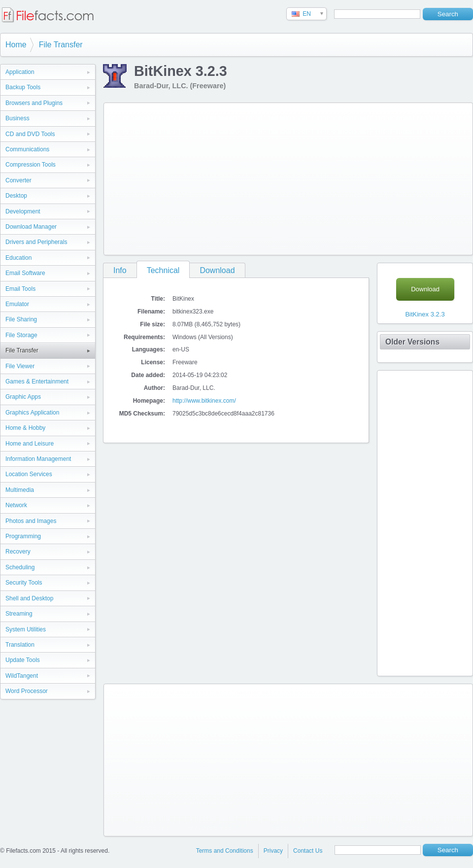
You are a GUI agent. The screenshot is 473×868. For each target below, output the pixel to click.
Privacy (273, 851)
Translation (20, 645)
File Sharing (21, 319)
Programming (23, 536)
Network (16, 505)
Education (18, 258)
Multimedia (20, 490)
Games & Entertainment (37, 382)
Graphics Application (32, 413)
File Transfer (61, 45)
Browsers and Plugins (34, 103)
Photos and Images (31, 521)
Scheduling (20, 567)
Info (120, 270)
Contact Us (308, 851)
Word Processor (27, 691)
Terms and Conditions (225, 851)
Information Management (38, 459)
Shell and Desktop (29, 598)
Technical (163, 270)
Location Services (29, 474)
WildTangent (22, 676)
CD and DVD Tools (30, 134)
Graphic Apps (23, 397)
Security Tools (24, 583)
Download (217, 270)
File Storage (21, 335)
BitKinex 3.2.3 (425, 314)
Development (23, 211)
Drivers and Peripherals (36, 242)
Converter (18, 180)
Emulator (17, 304)
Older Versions (412, 342)
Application (20, 72)
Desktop (16, 196)
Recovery (18, 552)
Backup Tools (23, 87)
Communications (27, 149)
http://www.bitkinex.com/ (204, 401)
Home (16, 45)
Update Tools (23, 660)
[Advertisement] (244, 177)
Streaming (19, 614)
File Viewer (20, 366)
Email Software (25, 273)
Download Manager (31, 227)
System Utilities (26, 629)
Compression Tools (31, 165)
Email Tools (20, 289)
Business (17, 118)
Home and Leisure (30, 444)
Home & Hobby (25, 428)
